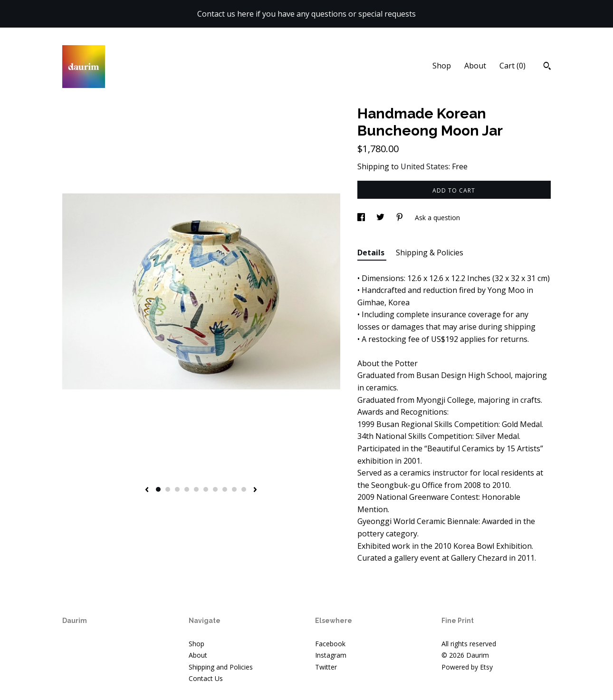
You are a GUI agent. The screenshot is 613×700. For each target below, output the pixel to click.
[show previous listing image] (147, 490)
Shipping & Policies (430, 253)
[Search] (547, 67)
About (475, 66)
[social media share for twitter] (381, 218)
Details (372, 253)
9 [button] (234, 489)
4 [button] (187, 489)
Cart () (512, 66)
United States (425, 166)
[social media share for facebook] (362, 218)
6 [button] (206, 489)
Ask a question (437, 218)
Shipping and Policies (221, 667)
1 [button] (158, 489)
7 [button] (215, 489)
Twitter (326, 667)
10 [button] (244, 489)
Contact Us (206, 678)
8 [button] (225, 489)
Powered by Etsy (467, 667)
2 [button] (168, 489)
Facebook (330, 644)
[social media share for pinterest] (401, 218)
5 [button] (196, 489)
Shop (442, 66)
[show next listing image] (255, 490)
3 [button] (177, 489)
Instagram (331, 655)
